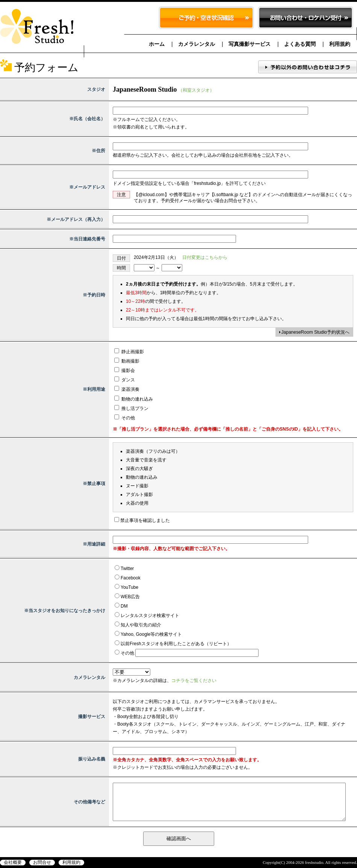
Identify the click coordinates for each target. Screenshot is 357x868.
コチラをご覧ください (194, 680)
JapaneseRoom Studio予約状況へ (315, 332)
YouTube (129, 587)
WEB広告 (130, 597)
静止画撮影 (129, 352)
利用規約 (340, 44)
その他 (125, 418)
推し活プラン (131, 408)
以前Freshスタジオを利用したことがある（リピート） (176, 644)
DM (124, 606)
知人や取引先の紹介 (141, 625)
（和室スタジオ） (196, 90)
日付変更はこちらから (205, 257)
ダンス (125, 380)
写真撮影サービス (250, 44)
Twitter (127, 569)
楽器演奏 (127, 389)
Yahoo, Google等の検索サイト (151, 634)
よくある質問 (300, 44)
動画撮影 (127, 361)
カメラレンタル (197, 44)
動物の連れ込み (134, 399)
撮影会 (125, 370)
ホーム (157, 44)
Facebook (131, 578)
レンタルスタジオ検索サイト (150, 615)
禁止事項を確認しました (145, 520)
